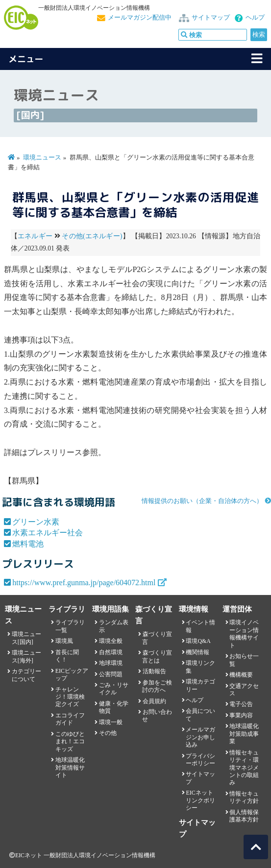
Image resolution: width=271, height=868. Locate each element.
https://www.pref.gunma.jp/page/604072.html (84, 582)
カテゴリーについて (26, 675)
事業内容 (241, 715)
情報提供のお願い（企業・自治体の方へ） (202, 501)
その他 (108, 733)
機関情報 (197, 652)
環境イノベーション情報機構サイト (244, 634)
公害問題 (111, 674)
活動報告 (154, 671)
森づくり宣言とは (157, 656)
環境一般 (111, 722)
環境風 (64, 641)
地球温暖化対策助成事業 (244, 734)
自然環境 (111, 652)
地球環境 (111, 663)
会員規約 (154, 701)
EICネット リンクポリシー (200, 800)
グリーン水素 (36, 522)
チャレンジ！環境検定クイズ (70, 697)
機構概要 (241, 675)
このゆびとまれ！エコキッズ (70, 742)
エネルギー (35, 236)
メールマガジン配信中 (140, 18)
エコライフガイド (70, 719)
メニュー (26, 59)
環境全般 (111, 641)
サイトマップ (211, 18)
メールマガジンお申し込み (200, 737)
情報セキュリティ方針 (244, 797)
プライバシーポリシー (200, 760)
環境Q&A (198, 641)
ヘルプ (255, 18)
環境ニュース (42, 158)
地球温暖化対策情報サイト (70, 767)
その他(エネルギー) (92, 236)
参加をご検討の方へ (157, 686)
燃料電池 (28, 544)
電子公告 (241, 704)
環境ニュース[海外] (26, 656)
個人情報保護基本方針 (244, 816)
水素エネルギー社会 (48, 533)
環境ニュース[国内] (26, 638)
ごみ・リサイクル (114, 689)
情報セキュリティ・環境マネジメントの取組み (244, 768)
